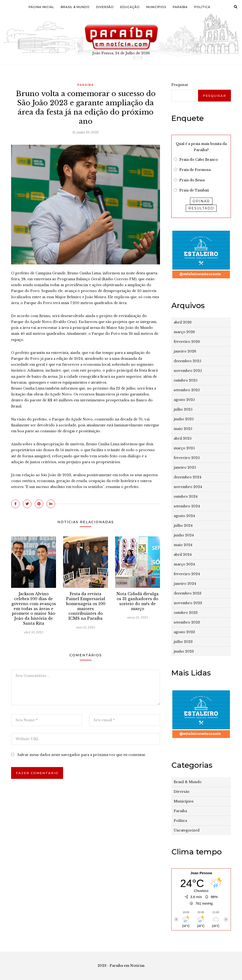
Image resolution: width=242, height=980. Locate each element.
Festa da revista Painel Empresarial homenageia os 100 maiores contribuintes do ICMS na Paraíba (86, 606)
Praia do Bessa (192, 180)
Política (202, 7)
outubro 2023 (186, 613)
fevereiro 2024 (187, 574)
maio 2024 (183, 545)
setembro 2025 (187, 390)
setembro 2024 (187, 506)
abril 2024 (183, 555)
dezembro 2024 (188, 477)
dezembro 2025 (187, 361)
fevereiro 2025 (187, 458)
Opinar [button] (201, 201)
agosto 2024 (184, 516)
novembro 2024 (188, 487)
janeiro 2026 (185, 351)
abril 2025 (183, 438)
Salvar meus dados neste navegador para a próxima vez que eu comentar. (82, 755)
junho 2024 (184, 535)
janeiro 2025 (185, 467)
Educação (130, 7)
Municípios (156, 7)
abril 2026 (183, 322)
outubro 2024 (186, 496)
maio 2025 (183, 429)
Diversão (105, 7)
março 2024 (184, 564)
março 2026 (184, 332)
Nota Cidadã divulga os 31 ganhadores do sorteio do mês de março (138, 601)
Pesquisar (180, 85)
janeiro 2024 (185, 584)
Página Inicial (41, 7)
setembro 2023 (187, 622)
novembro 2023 (188, 603)
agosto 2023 (184, 632)
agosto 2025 (184, 400)
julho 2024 (183, 526)
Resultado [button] (201, 208)
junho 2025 (184, 419)
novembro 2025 (188, 371)
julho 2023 (183, 642)
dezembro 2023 (188, 593)
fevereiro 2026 (187, 342)
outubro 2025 (186, 380)
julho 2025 (183, 409)
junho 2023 (184, 651)
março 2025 (184, 448)
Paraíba (180, 7)
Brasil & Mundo (75, 7)
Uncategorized (187, 830)
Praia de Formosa (195, 170)
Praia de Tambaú (194, 190)
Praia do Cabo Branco (199, 160)
